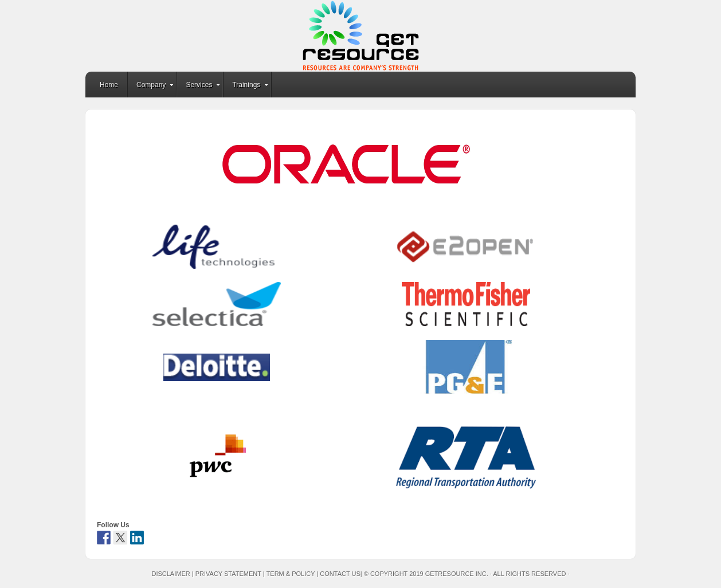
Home (109, 85)
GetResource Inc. (360, 36)
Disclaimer (171, 574)
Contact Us (340, 574)
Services (199, 87)
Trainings (246, 87)
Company (151, 87)
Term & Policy (291, 574)
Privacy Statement (228, 574)
